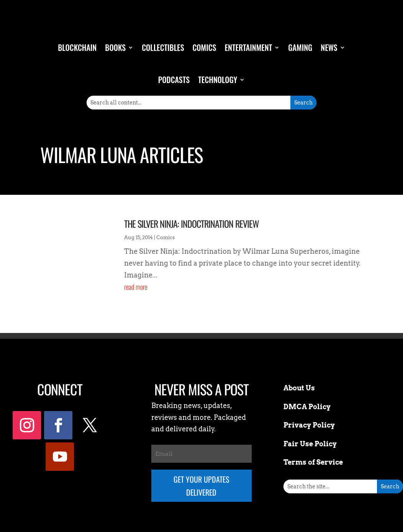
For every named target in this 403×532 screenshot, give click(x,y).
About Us (299, 388)
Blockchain (77, 47)
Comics (205, 47)
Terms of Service (313, 462)
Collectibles (163, 47)
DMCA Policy (307, 407)
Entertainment (248, 47)
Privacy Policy (309, 425)
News (329, 47)
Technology (218, 80)
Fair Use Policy (310, 444)
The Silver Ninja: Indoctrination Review (192, 224)
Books (115, 47)
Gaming (300, 47)
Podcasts (174, 80)
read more (136, 287)
